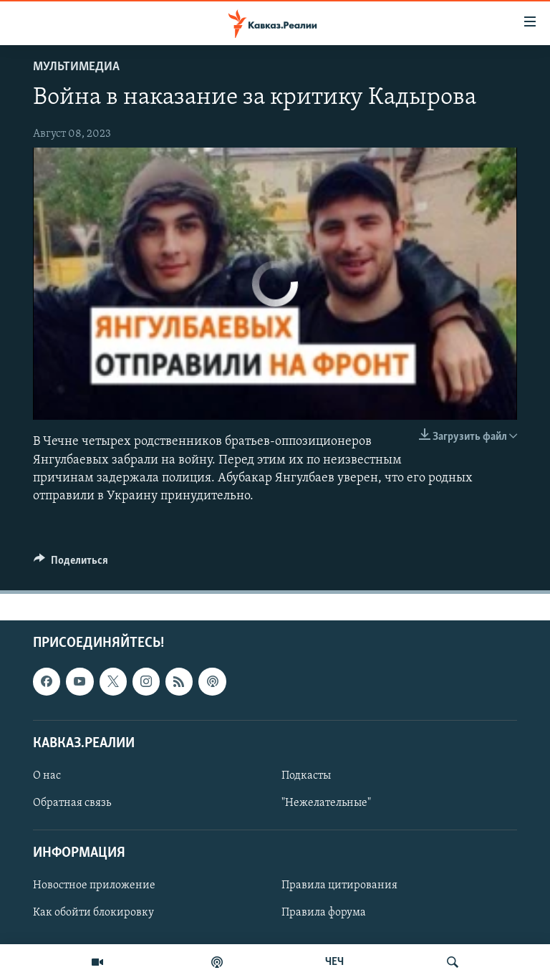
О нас (47, 776)
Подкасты (306, 776)
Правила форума (324, 913)
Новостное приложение (94, 886)
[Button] (71, 564)
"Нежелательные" (326, 803)
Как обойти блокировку (93, 913)
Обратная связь (72, 803)
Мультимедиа (76, 67)
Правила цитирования (339, 886)
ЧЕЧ (334, 962)
